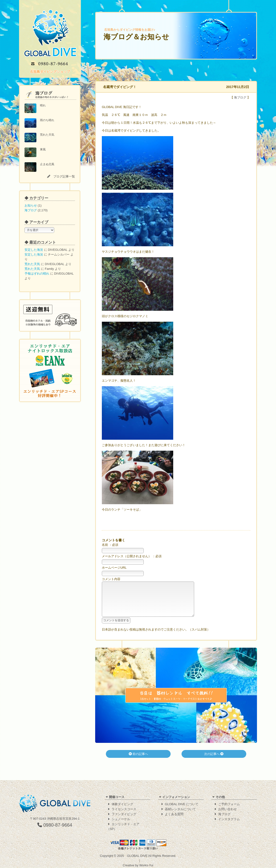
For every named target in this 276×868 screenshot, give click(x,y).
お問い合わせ (227, 809)
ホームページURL (114, 568)
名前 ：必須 (110, 545)
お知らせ (31, 205)
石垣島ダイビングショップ (50, 72)
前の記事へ (138, 761)
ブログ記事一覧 (64, 176)
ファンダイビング (124, 814)
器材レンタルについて (180, 809)
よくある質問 (174, 814)
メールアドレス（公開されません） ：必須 (132, 556)
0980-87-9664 (55, 825)
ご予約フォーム (229, 804)
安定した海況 (34, 250)
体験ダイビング (122, 804)
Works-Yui (146, 866)
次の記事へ (214, 761)
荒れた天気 (32, 264)
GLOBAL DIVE (137, 856)
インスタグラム (229, 819)
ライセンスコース (124, 809)
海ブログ (31, 210)
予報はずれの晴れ (37, 274)
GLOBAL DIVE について (182, 804)
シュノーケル (121, 819)
